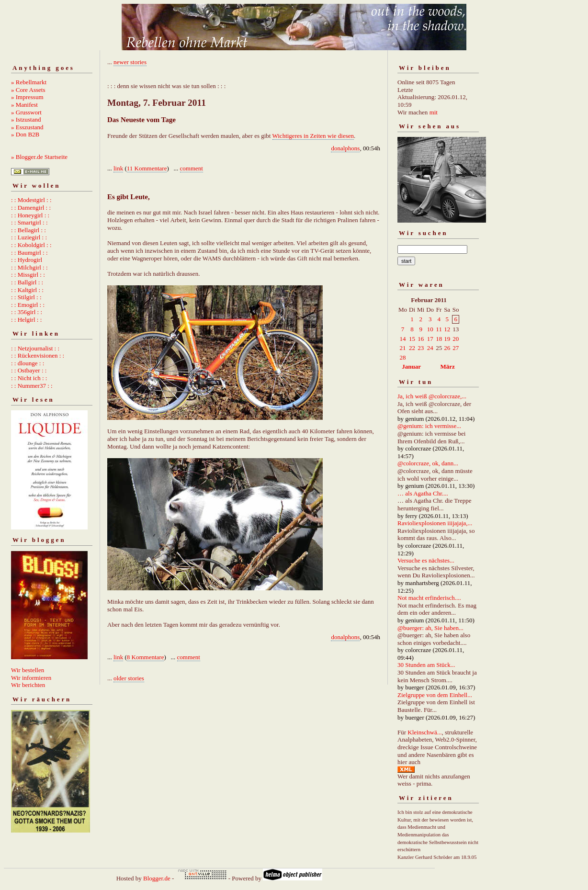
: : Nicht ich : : (29, 378)
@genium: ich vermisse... (429, 426)
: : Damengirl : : (31, 208)
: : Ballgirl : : (27, 282)
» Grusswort (26, 112)
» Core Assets (28, 90)
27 (456, 348)
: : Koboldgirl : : (31, 245)
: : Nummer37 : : (32, 386)
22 (412, 348)
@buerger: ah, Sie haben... (430, 628)
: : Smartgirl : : (29, 222)
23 (421, 348)
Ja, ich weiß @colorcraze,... (432, 396)
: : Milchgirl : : (29, 267)
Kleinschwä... (424, 732)
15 (412, 339)
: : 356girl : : (27, 312)
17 (430, 339)
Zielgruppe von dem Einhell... (435, 695)
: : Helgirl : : (26, 320)
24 (430, 348)
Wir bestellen (28, 670)
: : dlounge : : (28, 363)
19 (447, 339)
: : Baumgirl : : (29, 253)
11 (439, 329)
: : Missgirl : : (28, 275)
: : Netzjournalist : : (35, 348)
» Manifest (24, 105)
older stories (129, 678)
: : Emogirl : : (28, 305)
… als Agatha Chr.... (423, 493)
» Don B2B (25, 134)
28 (403, 357)
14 (403, 339)
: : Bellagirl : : (28, 230)
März (447, 366)
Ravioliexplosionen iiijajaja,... (435, 523)
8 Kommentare (146, 657)
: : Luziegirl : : (29, 237)
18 (439, 339)
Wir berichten (28, 685)
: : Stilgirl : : (26, 297)
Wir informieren (31, 678)
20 (456, 339)
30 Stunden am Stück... (426, 665)
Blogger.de (157, 878)
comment (192, 168)
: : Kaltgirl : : (27, 290)
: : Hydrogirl (27, 260)
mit (434, 112)
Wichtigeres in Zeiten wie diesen (313, 136)
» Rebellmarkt (29, 82)
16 (421, 339)
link (118, 168)
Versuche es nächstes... (426, 560)
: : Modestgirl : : (31, 200)
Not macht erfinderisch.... (429, 598)
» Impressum (27, 97)
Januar (411, 366)
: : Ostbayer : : (29, 370)
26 (447, 348)
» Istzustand (26, 119)
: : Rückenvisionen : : (38, 355)
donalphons (345, 148)
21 (403, 348)
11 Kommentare (147, 168)
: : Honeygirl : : (30, 215)
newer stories (130, 62)
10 (430, 329)
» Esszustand (27, 127)
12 (447, 329)
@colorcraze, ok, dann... (428, 463)
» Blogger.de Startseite (39, 157)
